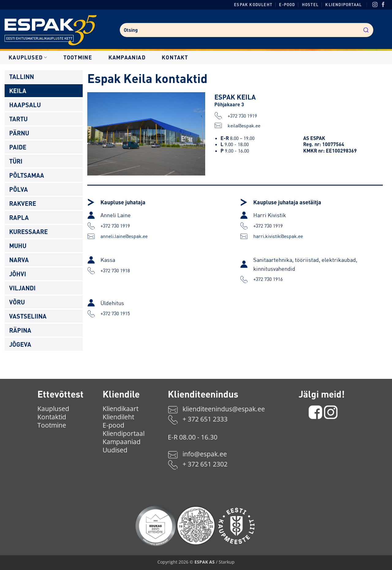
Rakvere (23, 203)
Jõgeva (20, 344)
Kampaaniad (127, 57)
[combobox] (247, 30)
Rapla (19, 217)
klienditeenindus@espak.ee (224, 409)
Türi (16, 161)
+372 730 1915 (115, 313)
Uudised (115, 450)
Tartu (18, 119)
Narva (19, 260)
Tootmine (78, 57)
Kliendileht (118, 417)
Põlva (19, 189)
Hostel (310, 5)
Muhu (18, 246)
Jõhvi (18, 274)
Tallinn (22, 77)
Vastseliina (28, 316)
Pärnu (19, 133)
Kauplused (28, 57)
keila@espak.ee (237, 125)
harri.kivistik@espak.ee (278, 236)
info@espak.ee (205, 454)
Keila (18, 91)
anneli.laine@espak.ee (124, 236)
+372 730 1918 (115, 270)
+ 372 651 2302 (205, 464)
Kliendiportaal (343, 5)
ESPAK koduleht (253, 5)
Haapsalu (25, 105)
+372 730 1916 (268, 279)
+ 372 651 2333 (205, 419)
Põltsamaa (27, 175)
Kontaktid (52, 417)
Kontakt (175, 57)
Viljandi (22, 288)
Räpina (20, 330)
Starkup (227, 562)
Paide (18, 147)
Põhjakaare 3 (229, 104)
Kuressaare (28, 232)
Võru (17, 302)
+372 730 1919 (236, 116)
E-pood (287, 5)
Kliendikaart (121, 409)
